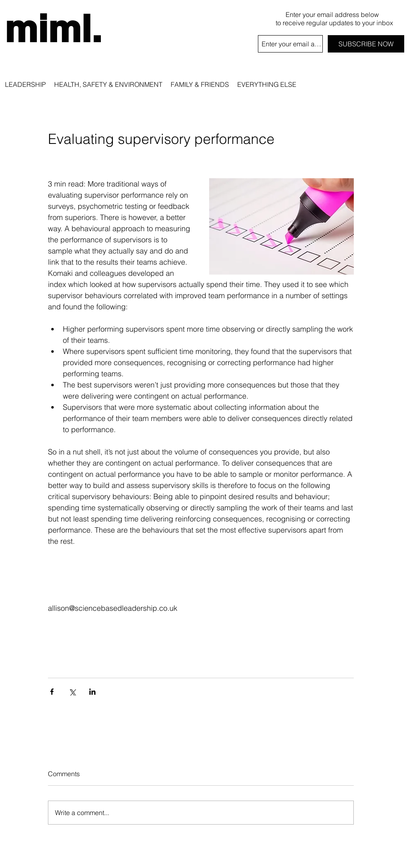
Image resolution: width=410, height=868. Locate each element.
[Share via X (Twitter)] (72, 692)
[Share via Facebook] (52, 692)
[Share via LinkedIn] (92, 692)
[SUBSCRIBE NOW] (366, 44)
